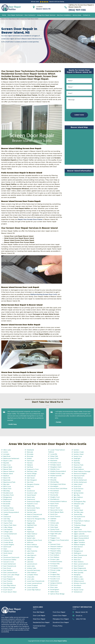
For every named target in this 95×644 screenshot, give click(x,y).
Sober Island (78, 484)
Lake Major (31, 557)
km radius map (79, 147)
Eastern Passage (9, 588)
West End (77, 560)
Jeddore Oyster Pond (34, 540)
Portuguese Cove (56, 568)
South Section (78, 489)
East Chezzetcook (10, 566)
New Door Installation (64, 15)
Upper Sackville (79, 540)
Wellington (77, 553)
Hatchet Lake (31, 512)
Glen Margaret (32, 480)
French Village (32, 474)
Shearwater (78, 467)
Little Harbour (32, 573)
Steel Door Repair (39, 619)
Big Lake (6, 484)
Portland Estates (56, 562)
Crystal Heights (9, 545)
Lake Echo (30, 553)
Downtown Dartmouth (11, 557)
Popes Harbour (56, 553)
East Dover (7, 568)
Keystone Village (33, 547)
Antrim (6, 452)
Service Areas (77, 15)
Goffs (29, 489)
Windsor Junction (80, 583)
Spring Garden (79, 493)
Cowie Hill (7, 538)
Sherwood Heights (80, 474)
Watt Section (78, 547)
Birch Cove (7, 486)
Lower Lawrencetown (34, 583)
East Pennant (8, 577)
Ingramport (31, 536)
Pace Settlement (56, 532)
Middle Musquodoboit (58, 471)
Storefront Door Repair (61, 622)
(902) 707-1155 (77, 10)
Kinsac (29, 549)
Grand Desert (31, 495)
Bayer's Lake (8, 461)
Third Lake (77, 519)
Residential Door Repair (41, 622)
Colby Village (8, 527)
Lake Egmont (32, 555)
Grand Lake (31, 497)
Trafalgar (77, 527)
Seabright (77, 459)
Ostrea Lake (55, 523)
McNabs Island (55, 465)
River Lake (54, 587)
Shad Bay (77, 463)
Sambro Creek (79, 452)
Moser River (54, 493)
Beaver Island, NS (43, 9)
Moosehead (54, 491)
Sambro (76, 450)
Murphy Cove (55, 497)
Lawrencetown (32, 564)
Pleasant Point (55, 549)
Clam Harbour (8, 521)
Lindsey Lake (31, 568)
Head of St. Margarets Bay (36, 519)
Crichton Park (8, 540)
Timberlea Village (80, 525)
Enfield (29, 459)
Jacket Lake (31, 538)
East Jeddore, (8, 570)
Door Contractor (30, 15)
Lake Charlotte (32, 551)
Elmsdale (30, 454)
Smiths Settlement (80, 482)
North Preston (55, 517)
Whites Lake (78, 577)
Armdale (6, 454)
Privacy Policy (58, 626)
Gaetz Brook (31, 476)
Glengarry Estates (33, 484)
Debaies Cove (8, 551)
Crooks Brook (8, 542)
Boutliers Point (8, 495)
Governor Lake (32, 493)
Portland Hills (55, 564)
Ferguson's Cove (33, 469)
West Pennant (79, 566)
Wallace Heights (79, 545)
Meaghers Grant (56, 467)
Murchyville (54, 495)
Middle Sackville (56, 476)
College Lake (8, 532)
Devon (6, 555)
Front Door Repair (59, 612)
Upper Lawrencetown (81, 536)
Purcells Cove (55, 579)
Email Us (79, 616)
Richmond (54, 585)
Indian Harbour (32, 534)
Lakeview (30, 562)
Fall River (30, 467)
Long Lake (30, 577)
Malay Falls (54, 456)
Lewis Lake (31, 566)
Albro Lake (7, 450)
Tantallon (77, 508)
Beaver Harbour (9, 471)
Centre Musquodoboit (11, 512)
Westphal (77, 575)
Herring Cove (31, 521)
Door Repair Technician (15, 15)
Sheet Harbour (79, 469)
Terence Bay (78, 514)
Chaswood (7, 517)
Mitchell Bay (54, 482)
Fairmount (30, 461)
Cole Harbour (8, 530)
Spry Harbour (78, 497)
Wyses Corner (79, 590)
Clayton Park (8, 523)
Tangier (76, 506)
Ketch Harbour (32, 545)
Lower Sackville (32, 588)
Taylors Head (78, 510)
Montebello (54, 486)
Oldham (53, 521)
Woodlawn (77, 585)
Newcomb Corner (56, 510)
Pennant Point (55, 544)
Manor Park (54, 458)
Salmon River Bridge (57, 594)
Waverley (77, 549)
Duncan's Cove (8, 562)
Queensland (54, 581)
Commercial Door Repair (39, 627)
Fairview (30, 463)
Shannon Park (78, 465)
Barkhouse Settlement (11, 459)
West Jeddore (79, 562)
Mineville (53, 480)
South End (77, 486)
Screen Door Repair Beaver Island (29, 19)
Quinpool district (56, 583)
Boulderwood (8, 493)
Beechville (7, 480)
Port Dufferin (55, 555)
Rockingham (55, 590)
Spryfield (77, 499)
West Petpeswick (80, 568)
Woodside (77, 588)
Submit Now (79, 115)
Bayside (6, 463)
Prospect (53, 572)
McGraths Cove (56, 463)
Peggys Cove (55, 538)
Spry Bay (77, 495)
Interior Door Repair (60, 616)
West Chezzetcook (80, 555)
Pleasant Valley (56, 551)
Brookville (7, 504)
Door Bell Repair (39, 612)
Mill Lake (53, 478)
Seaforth (77, 461)
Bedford (6, 476)
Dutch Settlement (10, 564)
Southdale (77, 491)
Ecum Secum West (10, 592)
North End (54, 514)
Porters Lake (55, 559)
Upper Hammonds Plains (82, 532)
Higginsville (31, 523)
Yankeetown (78, 592)
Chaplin (6, 514)
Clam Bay (7, 519)
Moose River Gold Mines (59, 489)
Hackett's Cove (32, 504)
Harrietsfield (31, 510)
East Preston (8, 581)
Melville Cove (55, 469)
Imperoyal (30, 532)
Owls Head (54, 527)
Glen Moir (30, 482)
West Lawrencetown (81, 564)
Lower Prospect (32, 585)
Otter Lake (54, 525)
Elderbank (30, 450)
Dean (5, 549)
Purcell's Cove (55, 577)
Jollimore (30, 542)
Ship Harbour (78, 478)
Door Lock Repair (39, 616)
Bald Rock (7, 456)
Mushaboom (55, 499)
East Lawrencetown (10, 573)
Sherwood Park (79, 476)
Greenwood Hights (33, 502)
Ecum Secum (8, 590)
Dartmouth (7, 547)
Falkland (30, 465)
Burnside (6, 506)
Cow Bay (6, 536)
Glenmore (30, 486)
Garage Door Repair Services (46, 15)
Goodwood (31, 491)
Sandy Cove (78, 456)
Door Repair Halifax (60, 641)
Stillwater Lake (79, 504)
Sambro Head (78, 454)
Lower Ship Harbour (34, 590)
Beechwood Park (9, 482)
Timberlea (77, 523)
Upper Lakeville (79, 534)
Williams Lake (79, 579)
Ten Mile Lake (78, 512)
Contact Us (87, 15)
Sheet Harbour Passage (82, 471)
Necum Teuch (55, 508)
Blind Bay (7, 491)
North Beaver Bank (57, 512)
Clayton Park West (10, 525)
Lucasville (54, 454)
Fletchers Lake (32, 471)
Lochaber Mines (32, 575)
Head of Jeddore (33, 517)
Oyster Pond (55, 529)
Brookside (7, 502)
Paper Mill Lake (56, 534)
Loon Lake (30, 579)
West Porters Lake (80, 570)
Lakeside (30, 560)
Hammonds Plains (33, 508)
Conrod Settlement (10, 534)
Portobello (54, 566)
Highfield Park (32, 525)
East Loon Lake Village (11, 575)
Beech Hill (7, 478)
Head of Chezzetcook (34, 514)
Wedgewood (78, 551)
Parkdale (53, 536)
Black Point (7, 489)
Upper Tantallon (79, 542)
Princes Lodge (55, 570)
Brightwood (7, 499)
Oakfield (53, 519)
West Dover (78, 557)
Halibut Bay (31, 506)
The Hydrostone (79, 517)
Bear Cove (7, 465)
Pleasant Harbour (56, 547)
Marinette (54, 461)
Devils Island (8, 553)
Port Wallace (55, 557)
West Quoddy (78, 573)
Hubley (29, 530)
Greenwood (31, 499)
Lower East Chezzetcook (36, 581)
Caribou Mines (8, 508)
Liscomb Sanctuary (33, 570)
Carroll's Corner (9, 510)
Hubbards (30, 527)
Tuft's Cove (78, 530)
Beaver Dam (8, 469)
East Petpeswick (9, 579)
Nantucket (54, 506)
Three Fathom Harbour (82, 521)
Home (4, 15)
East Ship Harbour (10, 585)
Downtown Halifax (10, 560)
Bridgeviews (8, 497)
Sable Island (54, 592)
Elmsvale (30, 456)
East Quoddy (8, 583)
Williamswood (79, 581)
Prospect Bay (55, 575)
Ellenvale (30, 452)
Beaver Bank (8, 467)
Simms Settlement (80, 480)
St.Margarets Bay (80, 502)
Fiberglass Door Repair (61, 619)
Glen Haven (31, 478)
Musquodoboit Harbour (59, 501)
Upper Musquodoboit (81, 538)
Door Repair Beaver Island (12, 19)
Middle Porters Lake (57, 473)
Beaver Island (8, 474)
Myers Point (54, 504)
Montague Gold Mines (58, 484)
